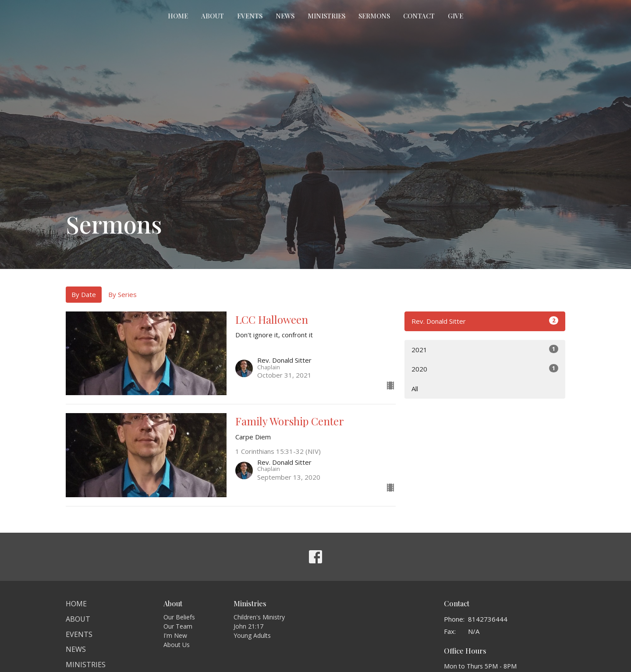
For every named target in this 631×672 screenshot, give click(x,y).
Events (250, 16)
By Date (84, 294)
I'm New (175, 635)
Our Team (178, 626)
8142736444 (488, 619)
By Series (122, 294)
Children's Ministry (259, 617)
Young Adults (252, 635)
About (213, 16)
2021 (485, 349)
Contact (419, 16)
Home (178, 16)
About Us (177, 645)
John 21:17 (248, 626)
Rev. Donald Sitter (485, 321)
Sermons (374, 16)
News (285, 16)
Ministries (326, 16)
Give (456, 16)
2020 (485, 369)
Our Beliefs (179, 617)
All (415, 389)
